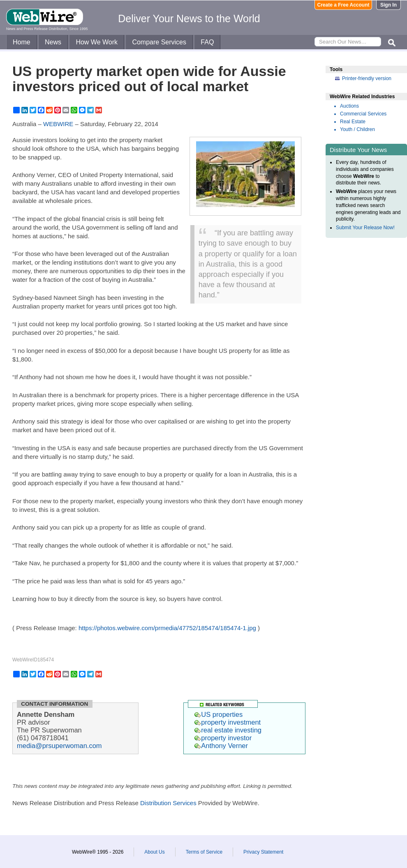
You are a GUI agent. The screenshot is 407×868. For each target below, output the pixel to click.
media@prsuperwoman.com (59, 746)
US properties (219, 714)
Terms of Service (204, 852)
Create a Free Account (343, 5)
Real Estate (353, 122)
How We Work (97, 42)
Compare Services (159, 42)
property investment (228, 722)
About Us (154, 852)
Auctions (349, 106)
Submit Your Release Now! (365, 228)
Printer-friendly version (367, 78)
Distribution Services (168, 803)
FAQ (207, 42)
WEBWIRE (58, 124)
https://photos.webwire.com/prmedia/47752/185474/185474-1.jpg (167, 628)
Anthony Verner (221, 746)
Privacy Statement (263, 852)
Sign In (388, 5)
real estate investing (228, 730)
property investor (223, 738)
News (53, 42)
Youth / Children (357, 129)
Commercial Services (363, 114)
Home (22, 42)
